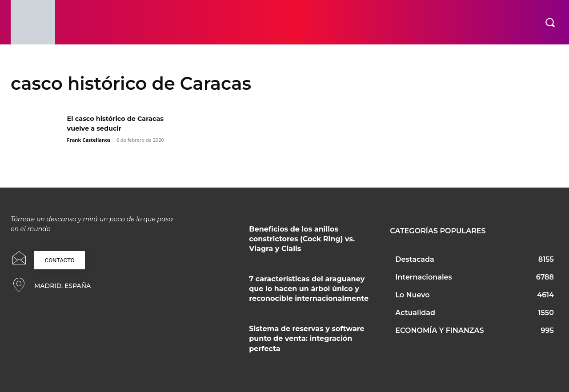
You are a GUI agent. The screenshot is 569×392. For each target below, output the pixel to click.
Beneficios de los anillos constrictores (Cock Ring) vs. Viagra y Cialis (302, 239)
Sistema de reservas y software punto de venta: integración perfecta (307, 339)
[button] (550, 22)
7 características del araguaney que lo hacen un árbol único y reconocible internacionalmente (309, 289)
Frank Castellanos (89, 140)
